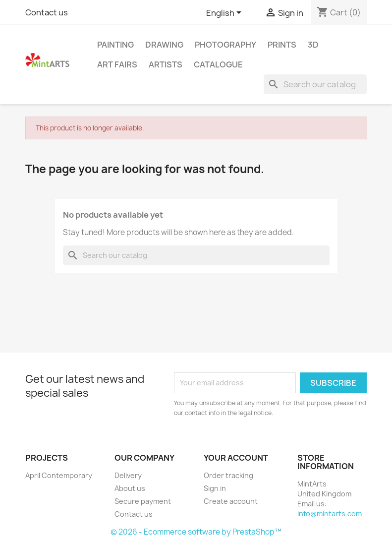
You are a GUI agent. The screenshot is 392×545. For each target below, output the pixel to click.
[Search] (315, 84)
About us (130, 488)
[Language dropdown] (225, 13)
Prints (282, 45)
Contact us (47, 12)
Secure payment (143, 501)
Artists (166, 64)
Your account (236, 458)
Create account (231, 501)
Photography (225, 45)
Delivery (128, 475)
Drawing (164, 45)
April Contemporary (59, 475)
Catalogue (218, 64)
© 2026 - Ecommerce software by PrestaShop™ (196, 532)
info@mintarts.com (330, 514)
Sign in (215, 488)
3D (313, 45)
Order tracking (228, 475)
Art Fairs (117, 64)
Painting (115, 45)
